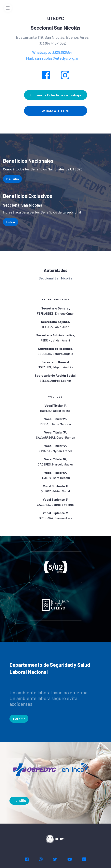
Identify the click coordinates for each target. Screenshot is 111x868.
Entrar (11, 222)
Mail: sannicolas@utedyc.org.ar (52, 58)
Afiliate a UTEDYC (56, 111)
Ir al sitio (12, 179)
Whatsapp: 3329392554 (52, 52)
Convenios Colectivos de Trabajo (56, 95)
